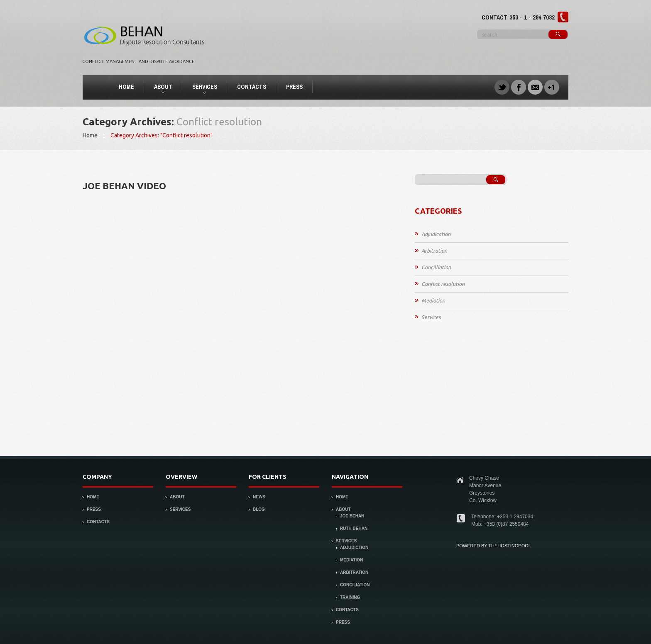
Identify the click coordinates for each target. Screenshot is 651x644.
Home (126, 87)
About (160, 88)
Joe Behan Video (124, 186)
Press (294, 87)
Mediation (433, 300)
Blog (259, 509)
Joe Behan (352, 516)
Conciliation (355, 585)
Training (350, 597)
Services (201, 88)
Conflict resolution (443, 284)
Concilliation (436, 267)
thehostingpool (510, 546)
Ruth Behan (354, 528)
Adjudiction (354, 548)
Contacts (252, 87)
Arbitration (434, 251)
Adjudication (436, 234)
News (259, 497)
